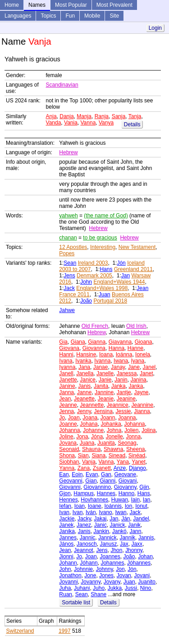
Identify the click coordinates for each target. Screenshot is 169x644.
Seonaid (69, 449)
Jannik (127, 538)
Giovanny (125, 487)
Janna (66, 392)
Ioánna (124, 354)
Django (137, 468)
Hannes (106, 493)
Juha (65, 588)
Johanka (111, 424)
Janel (149, 367)
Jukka (115, 588)
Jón (121, 263)
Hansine (86, 354)
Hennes (68, 500)
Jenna (66, 411)
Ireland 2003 (93, 263)
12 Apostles (73, 247)
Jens (69, 276)
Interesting (103, 247)
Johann (68, 563)
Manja (84, 116)
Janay (118, 367)
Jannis (146, 538)
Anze (120, 468)
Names (37, 5)
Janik (134, 525)
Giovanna (94, 348)
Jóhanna (69, 430)
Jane (134, 367)
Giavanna (120, 342)
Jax (124, 544)
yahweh (68, 216)
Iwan (121, 512)
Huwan (120, 500)
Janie (105, 380)
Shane (98, 594)
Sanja (119, 116)
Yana (123, 462)
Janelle (105, 373)
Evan (92, 474)
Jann (135, 531)
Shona (67, 455)
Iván (91, 512)
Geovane (125, 474)
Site (114, 16)
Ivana (66, 361)
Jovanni (68, 582)
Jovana (68, 443)
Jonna (133, 437)
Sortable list (76, 603)
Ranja (102, 116)
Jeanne (68, 405)
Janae (101, 367)
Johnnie (83, 569)
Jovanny (91, 582)
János (66, 544)
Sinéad (137, 455)
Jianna (142, 411)
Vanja (89, 462)
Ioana (106, 354)
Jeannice (118, 405)
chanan (68, 238)
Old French (95, 326)
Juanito (147, 582)
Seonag (127, 443)
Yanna (67, 468)
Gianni (107, 481)
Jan (126, 276)
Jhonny (134, 550)
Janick (117, 525)
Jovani (142, 575)
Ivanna (102, 361)
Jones (106, 575)
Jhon (116, 550)
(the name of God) (106, 216)
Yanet (138, 462)
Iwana (121, 361)
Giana (78, 342)
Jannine (104, 392)
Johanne (93, 430)
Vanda (54, 123)
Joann (108, 418)
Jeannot (84, 550)
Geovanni (71, 481)
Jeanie (106, 399)
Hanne (135, 348)
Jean (142, 288)
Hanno (126, 493)
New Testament (137, 247)
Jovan (124, 575)
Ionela (143, 354)
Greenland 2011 (133, 269)
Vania (71, 123)
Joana (90, 418)
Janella (85, 373)
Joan (74, 418)
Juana (87, 443)
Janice (88, 380)
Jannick (107, 538)
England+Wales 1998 (102, 288)
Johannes (112, 563)
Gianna (97, 342)
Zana (84, 468)
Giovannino (97, 487)
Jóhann (89, 563)
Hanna (116, 348)
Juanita (106, 443)
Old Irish (136, 326)
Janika (67, 531)
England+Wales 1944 (119, 282)
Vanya (106, 123)
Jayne (141, 392)
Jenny (84, 411)
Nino (146, 588)
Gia (63, 342)
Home (12, 5)
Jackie (67, 519)
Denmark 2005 (94, 276)
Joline (66, 437)
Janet (146, 373)
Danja (66, 116)
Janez (84, 525)
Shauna (91, 449)
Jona (82, 437)
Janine (67, 386)
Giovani (128, 481)
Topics (48, 16)
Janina (138, 380)
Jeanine (126, 399)
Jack (69, 288)
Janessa (127, 373)
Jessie (123, 411)
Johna (114, 430)
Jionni (66, 557)
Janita (101, 386)
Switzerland (20, 631)
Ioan (80, 506)
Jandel (141, 519)
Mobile (92, 16)
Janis (84, 386)
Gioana (144, 342)
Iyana (138, 361)
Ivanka (83, 361)
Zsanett (102, 468)
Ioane (95, 506)
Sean (70, 263)
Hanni (66, 354)
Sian (83, 455)
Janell (66, 373)
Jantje (124, 392)
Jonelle (114, 437)
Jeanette (84, 399)
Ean (64, 474)
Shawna (113, 449)
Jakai (100, 519)
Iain (135, 500)
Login (155, 28)
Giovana (69, 348)
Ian (147, 500)
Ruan (66, 594)
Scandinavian (62, 85)
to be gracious (100, 238)
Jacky (84, 519)
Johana (89, 424)
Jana (84, 367)
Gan (106, 474)
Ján (126, 519)
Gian (91, 481)
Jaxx (137, 544)
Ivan (64, 512)
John (86, 282)
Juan (105, 294)
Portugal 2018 (110, 301)
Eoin (77, 474)
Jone (90, 575)
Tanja (135, 116)
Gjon (65, 493)
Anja (51, 116)
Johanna (134, 424)
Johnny (105, 569)
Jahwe (67, 310)
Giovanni (70, 487)
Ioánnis (113, 506)
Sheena (135, 449)
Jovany (112, 582)
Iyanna (67, 367)
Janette (68, 380)
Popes (67, 253)
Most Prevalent (114, 5)
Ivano (105, 512)
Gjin (144, 487)
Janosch (87, 544)
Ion (129, 506)
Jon (120, 569)
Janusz (108, 544)
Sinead (117, 455)
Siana (98, 455)
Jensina (103, 411)
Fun (70, 16)
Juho (99, 588)
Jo (62, 418)
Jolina (148, 430)
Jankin (101, 531)
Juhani (82, 588)
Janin (121, 380)
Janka (119, 386)
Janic (100, 525)
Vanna (88, 123)
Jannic (88, 538)
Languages (18, 16)
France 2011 (74, 294)
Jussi (131, 588)
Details (132, 124)
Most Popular (71, 5)
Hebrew (68, 152)
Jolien (131, 430)
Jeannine (142, 405)
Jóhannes (139, 563)
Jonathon (70, 575)
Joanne (68, 424)
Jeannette (92, 405)
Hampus (84, 493)
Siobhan (69, 462)
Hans (106, 269)
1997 (65, 631)
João (86, 301)
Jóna (97, 437)
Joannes (110, 557)
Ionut (141, 506)
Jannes (68, 538)
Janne (84, 392)
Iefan (65, 506)
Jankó (119, 531)
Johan (145, 557)
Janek (66, 525)
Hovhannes (94, 500)
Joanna (127, 418)
